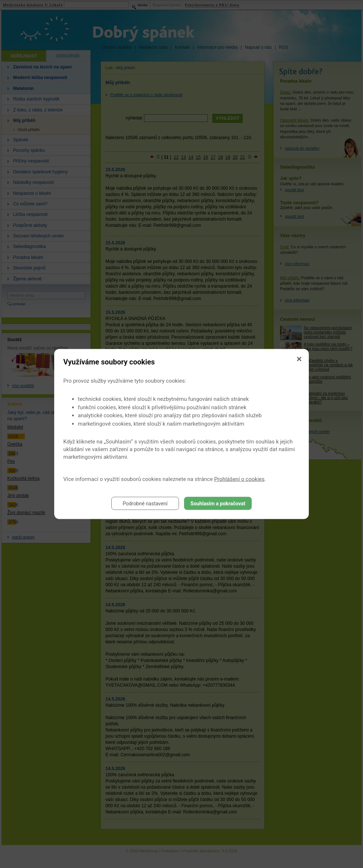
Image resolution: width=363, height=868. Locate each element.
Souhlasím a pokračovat (218, 504)
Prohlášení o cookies (240, 479)
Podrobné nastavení (145, 504)
